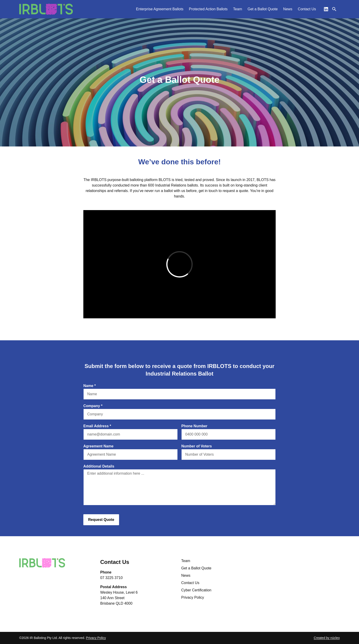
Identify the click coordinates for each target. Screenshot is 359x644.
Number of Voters (197, 446)
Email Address (97, 426)
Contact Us (190, 583)
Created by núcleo (327, 638)
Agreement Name (98, 446)
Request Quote (101, 520)
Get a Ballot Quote (196, 568)
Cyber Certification (196, 590)
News (186, 575)
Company (93, 406)
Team (186, 561)
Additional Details (99, 466)
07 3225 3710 (112, 578)
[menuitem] (160, 9)
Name (90, 386)
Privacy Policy (193, 597)
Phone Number (194, 426)
